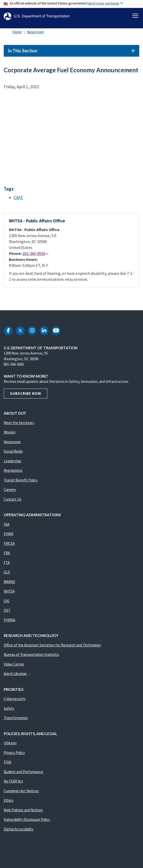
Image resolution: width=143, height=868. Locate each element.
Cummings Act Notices (21, 791)
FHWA (8, 534)
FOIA (7, 762)
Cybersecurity (15, 699)
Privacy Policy (14, 753)
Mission (10, 432)
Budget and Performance (24, 772)
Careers (10, 490)
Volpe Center (14, 664)
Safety (9, 708)
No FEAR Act (13, 781)
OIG (7, 601)
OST (7, 610)
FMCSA (9, 543)
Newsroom (35, 32)
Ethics (9, 800)
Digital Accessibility (19, 829)
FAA (7, 524)
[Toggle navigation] (135, 16)
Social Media (13, 451)
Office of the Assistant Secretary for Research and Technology (52, 645)
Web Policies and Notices (23, 810)
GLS (7, 572)
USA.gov (10, 743)
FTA (7, 563)
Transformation (16, 718)
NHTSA (9, 591)
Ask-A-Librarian (18, 674)
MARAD (9, 582)
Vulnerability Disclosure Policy (27, 819)
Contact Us (13, 499)
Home (17, 32)
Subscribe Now (25, 393)
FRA (7, 553)
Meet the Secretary (19, 423)
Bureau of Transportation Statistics (31, 654)
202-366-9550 (35, 253)
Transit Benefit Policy (21, 480)
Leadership (12, 461)
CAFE (18, 197)
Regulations (13, 470)
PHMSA (9, 620)
